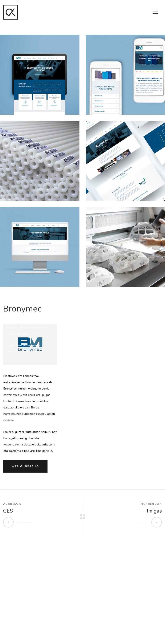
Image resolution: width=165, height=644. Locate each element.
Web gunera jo (25, 466)
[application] (30, 343)
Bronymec (22, 309)
